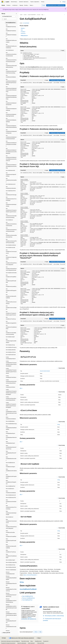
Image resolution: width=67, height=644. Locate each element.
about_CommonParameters (30, 575)
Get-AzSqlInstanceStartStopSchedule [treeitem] (11, 205)
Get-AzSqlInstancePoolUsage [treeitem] (11, 194)
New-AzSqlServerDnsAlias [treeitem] (10, 532)
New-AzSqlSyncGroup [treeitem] (10, 565)
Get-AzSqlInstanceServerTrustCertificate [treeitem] (11, 199)
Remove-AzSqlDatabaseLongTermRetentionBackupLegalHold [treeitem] (11, 614)
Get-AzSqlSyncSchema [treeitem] (11, 352)
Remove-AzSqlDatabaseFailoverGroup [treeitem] (11, 584)
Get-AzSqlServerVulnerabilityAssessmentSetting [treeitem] (11, 333)
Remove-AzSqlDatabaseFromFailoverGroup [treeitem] (11, 589)
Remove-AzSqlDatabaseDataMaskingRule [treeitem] (11, 578)
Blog (31, 641)
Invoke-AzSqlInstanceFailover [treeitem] (10, 386)
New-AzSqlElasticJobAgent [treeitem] (10, 466)
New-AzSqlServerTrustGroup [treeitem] (11, 551)
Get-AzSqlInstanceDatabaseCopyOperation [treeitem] (11, 103)
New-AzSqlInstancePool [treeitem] (11, 498)
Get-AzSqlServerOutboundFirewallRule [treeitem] (11, 296)
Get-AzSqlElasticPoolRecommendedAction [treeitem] (11, 46)
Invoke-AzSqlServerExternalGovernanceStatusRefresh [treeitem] (11, 398)
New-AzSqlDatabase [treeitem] (10, 421)
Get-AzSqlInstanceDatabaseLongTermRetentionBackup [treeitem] (11, 126)
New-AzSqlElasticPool (28, 596)
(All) (21, 388)
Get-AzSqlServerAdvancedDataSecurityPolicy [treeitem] (11, 235)
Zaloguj (64, 2)
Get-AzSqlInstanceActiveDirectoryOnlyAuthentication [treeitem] (11, 60)
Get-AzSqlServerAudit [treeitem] (10, 247)
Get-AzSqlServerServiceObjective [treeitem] (11, 308)
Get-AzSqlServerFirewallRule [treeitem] (11, 276)
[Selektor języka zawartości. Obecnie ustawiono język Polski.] (4, 638)
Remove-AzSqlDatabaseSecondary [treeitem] (11, 627)
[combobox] (9, 16)
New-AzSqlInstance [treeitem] (10, 489)
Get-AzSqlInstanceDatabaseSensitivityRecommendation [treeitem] (11, 144)
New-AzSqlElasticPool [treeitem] (10, 486)
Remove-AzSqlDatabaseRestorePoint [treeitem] (11, 621)
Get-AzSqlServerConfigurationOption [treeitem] (11, 257)
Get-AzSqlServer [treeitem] (9, 220)
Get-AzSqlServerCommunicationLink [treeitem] (11, 252)
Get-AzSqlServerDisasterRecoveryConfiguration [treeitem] (11, 263)
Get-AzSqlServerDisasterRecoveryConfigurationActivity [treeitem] (11, 269)
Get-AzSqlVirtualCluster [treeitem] (11, 355)
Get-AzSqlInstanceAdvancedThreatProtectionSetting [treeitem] (11, 71)
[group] (43, 106)
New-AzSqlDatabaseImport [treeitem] (10, 442)
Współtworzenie (38, 641)
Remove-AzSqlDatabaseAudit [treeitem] (10, 573)
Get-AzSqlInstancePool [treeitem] (11, 191)
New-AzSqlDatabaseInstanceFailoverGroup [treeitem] (11, 447)
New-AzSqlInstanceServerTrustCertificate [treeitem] (11, 507)
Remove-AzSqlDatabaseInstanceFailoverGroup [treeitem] (11, 595)
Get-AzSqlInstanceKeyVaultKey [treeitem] (11, 180)
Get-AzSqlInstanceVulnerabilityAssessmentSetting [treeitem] (11, 216)
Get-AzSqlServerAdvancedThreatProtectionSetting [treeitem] (11, 241)
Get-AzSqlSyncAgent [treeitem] (10, 337)
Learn (21, 15)
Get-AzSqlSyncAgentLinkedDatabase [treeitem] (11, 341)
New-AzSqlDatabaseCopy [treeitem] (11, 424)
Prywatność (46, 641)
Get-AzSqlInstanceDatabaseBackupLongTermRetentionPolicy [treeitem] (11, 89)
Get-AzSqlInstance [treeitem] (10, 50)
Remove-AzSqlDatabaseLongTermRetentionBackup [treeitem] (11, 601)
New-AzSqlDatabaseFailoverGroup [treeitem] (11, 437)
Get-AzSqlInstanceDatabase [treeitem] (11, 76)
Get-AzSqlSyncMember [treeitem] (11, 350)
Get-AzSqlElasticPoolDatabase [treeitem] (11, 35)
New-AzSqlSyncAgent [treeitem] (10, 560)
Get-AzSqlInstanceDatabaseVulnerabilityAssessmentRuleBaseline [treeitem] (11, 151)
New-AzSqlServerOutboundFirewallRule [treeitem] (11, 546)
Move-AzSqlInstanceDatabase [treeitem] (11, 418)
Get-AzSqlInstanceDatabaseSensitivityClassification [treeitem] (11, 137)
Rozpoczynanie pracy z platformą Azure (56, 5)
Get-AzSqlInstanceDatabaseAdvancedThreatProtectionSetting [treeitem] (11, 82)
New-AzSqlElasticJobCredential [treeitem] (11, 471)
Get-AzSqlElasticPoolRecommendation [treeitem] (11, 40)
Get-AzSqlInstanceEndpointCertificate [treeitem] (11, 174)
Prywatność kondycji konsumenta (8, 643)
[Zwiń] (16, 14)
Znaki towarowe (31, 643)
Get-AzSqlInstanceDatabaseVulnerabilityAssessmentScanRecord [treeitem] (11, 158)
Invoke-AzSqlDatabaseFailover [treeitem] (11, 358)
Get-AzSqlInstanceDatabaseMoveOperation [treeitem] (11, 131)
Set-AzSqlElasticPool (27, 600)
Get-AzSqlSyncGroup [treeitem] (10, 345)
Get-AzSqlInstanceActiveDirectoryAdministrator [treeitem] (11, 54)
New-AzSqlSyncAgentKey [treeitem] (11, 562)
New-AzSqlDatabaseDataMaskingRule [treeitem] (11, 428)
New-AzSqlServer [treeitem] (10, 517)
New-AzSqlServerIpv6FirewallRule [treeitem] (11, 541)
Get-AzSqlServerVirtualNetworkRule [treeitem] (11, 327)
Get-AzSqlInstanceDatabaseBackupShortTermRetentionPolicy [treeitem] (11, 96)
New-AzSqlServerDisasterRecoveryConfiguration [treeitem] (11, 527)
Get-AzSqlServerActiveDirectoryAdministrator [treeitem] (11, 224)
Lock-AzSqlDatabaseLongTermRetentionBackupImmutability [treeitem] (11, 412)
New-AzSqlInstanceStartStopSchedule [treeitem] (11, 513)
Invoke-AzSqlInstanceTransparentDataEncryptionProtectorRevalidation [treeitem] (11, 392)
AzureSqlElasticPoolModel (28, 589)
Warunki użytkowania (22, 643)
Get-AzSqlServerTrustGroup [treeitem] (11, 318)
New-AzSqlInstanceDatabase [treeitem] (11, 492)
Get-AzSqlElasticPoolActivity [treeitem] (11, 26)
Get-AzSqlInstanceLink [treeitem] (11, 184)
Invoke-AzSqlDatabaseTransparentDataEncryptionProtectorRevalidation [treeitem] (11, 364)
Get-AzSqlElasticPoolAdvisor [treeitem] (11, 30)
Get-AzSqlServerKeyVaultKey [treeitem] (11, 286)
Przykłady (23, 32)
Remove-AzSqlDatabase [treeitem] (11, 570)
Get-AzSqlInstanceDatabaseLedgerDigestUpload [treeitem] (11, 114)
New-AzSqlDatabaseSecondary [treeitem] (11, 459)
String (59, 425)
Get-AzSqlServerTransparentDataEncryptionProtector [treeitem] (11, 313)
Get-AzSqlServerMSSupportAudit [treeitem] (11, 291)
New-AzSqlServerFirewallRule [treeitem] (11, 536)
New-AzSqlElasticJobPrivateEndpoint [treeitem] (11, 476)
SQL (42, 15)
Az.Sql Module (26, 23)
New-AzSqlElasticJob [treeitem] (10, 463)
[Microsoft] (2, 2)
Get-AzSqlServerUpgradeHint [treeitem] (11, 322)
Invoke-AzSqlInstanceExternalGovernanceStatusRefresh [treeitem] (11, 381)
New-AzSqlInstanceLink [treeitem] (11, 495)
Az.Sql (38, 15)
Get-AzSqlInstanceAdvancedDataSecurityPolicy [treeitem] (11, 66)
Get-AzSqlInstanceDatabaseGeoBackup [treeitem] (11, 109)
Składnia (23, 28)
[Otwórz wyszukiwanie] (60, 2)
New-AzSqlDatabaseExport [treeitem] (10, 433)
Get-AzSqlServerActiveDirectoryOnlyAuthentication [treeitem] (11, 230)
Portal (44, 5)
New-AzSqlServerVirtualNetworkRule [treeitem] (11, 556)
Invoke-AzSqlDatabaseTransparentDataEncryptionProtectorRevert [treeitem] (11, 371)
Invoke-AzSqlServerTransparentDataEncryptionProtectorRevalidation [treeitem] (11, 405)
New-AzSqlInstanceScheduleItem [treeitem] (11, 502)
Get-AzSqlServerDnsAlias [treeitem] (11, 273)
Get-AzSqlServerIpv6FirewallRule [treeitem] (11, 281)
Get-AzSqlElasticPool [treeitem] (11, 23)
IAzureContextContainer (45, 371)
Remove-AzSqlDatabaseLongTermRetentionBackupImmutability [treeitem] (11, 607)
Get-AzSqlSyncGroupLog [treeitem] (11, 347)
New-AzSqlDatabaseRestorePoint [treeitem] (11, 453)
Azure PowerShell (32, 15)
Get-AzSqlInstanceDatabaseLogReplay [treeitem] (11, 120)
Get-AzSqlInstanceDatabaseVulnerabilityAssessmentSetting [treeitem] (11, 166)
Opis (22, 30)
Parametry (23, 33)
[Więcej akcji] (64, 15)
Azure (25, 15)
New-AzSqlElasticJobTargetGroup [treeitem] (11, 482)
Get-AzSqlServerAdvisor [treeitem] (11, 245)
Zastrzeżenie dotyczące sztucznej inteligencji (10, 641)
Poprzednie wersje (25, 641)
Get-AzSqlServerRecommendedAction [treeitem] (11, 302)
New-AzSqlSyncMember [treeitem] (11, 567)
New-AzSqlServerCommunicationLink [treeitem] (11, 521)
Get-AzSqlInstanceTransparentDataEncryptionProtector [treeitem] (11, 210)
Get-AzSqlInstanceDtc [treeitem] (10, 170)
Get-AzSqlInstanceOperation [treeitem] (11, 187)
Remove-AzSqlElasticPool (28, 598)
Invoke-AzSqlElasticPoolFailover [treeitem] (11, 377)
